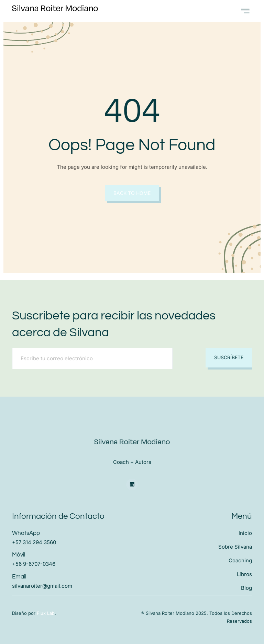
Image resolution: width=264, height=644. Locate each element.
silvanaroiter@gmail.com (42, 586)
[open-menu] (245, 11)
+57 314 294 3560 (34, 542)
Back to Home (132, 193)
